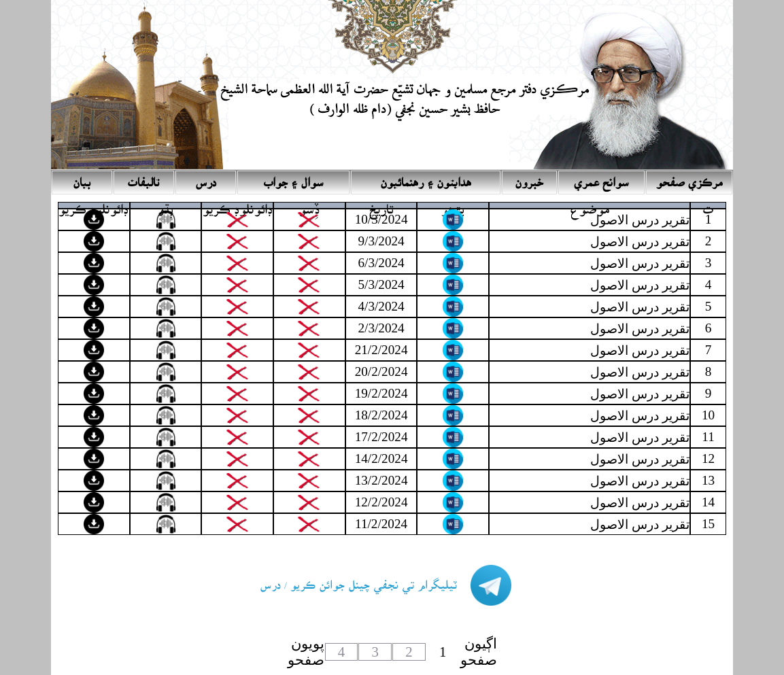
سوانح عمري (601, 178)
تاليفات (143, 178)
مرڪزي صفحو (689, 178)
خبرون (529, 178)
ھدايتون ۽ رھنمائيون (426, 178)
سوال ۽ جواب (294, 178)
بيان (82, 178)
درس (206, 178)
